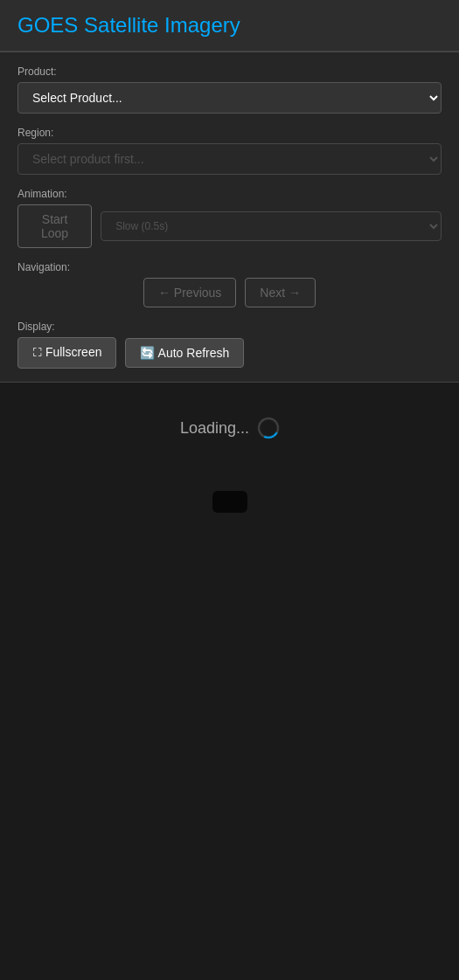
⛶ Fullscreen (67, 352)
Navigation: (44, 267)
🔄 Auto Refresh (184, 353)
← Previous (190, 293)
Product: (37, 72)
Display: (36, 327)
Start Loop (55, 226)
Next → (280, 293)
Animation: (42, 194)
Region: (35, 133)
